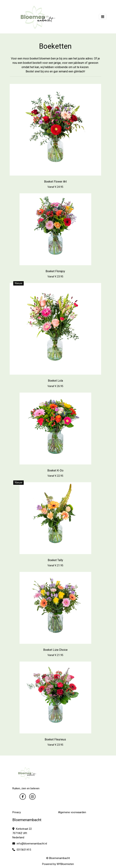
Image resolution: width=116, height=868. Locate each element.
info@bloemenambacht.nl (30, 844)
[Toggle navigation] (103, 17)
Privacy (17, 812)
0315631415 (22, 850)
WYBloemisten (65, 864)
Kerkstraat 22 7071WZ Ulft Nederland (22, 833)
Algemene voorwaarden (72, 812)
